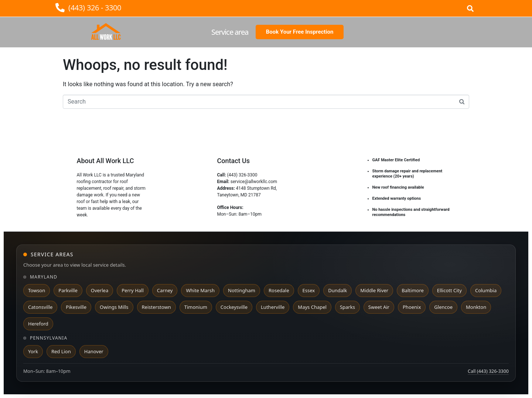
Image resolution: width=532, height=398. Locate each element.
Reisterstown (156, 307)
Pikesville (76, 307)
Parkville (68, 290)
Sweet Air (379, 307)
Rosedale (279, 290)
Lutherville (273, 307)
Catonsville (40, 307)
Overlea (100, 290)
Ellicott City (449, 290)
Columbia (486, 290)
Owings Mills (114, 307)
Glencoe (443, 307)
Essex (309, 290)
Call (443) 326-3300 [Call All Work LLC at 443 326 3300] (488, 371)
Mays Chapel (312, 307)
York (33, 351)
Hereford (38, 324)
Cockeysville (234, 307)
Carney (165, 290)
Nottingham (242, 290)
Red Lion (61, 351)
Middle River (374, 290)
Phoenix (412, 307)
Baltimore (413, 290)
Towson (37, 290)
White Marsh (200, 290)
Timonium (196, 307)
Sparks (347, 307)
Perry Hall (133, 290)
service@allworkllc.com (254, 182)
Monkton (476, 307)
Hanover (94, 351)
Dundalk (337, 290)
